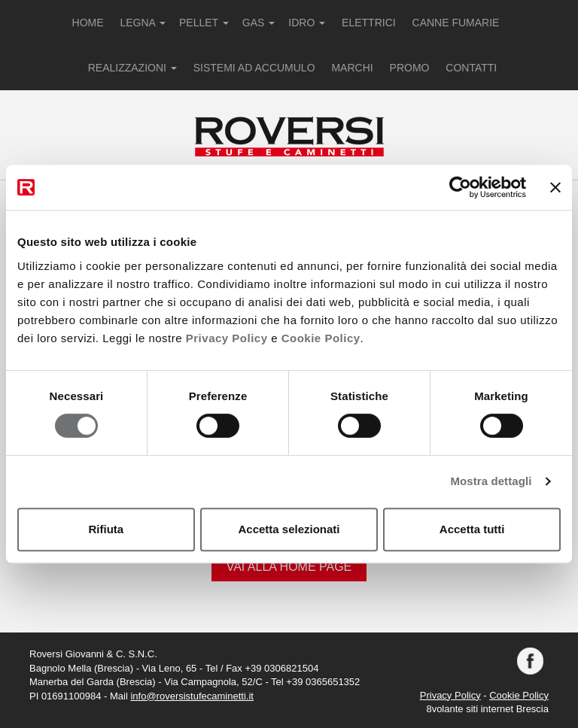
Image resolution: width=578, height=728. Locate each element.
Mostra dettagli (491, 481)
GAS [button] (259, 23)
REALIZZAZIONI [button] (132, 68)
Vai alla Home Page (289, 567)
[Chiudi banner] (555, 187)
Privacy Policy (227, 338)
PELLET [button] (204, 23)
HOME (88, 23)
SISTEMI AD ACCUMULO (254, 68)
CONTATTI (471, 68)
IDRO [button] (307, 23)
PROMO (410, 68)
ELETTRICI (369, 23)
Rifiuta (106, 529)
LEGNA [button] (143, 23)
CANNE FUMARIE (456, 23)
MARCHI (352, 68)
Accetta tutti (472, 529)
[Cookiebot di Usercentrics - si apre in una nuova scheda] (460, 187)
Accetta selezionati (289, 529)
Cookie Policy (321, 338)
